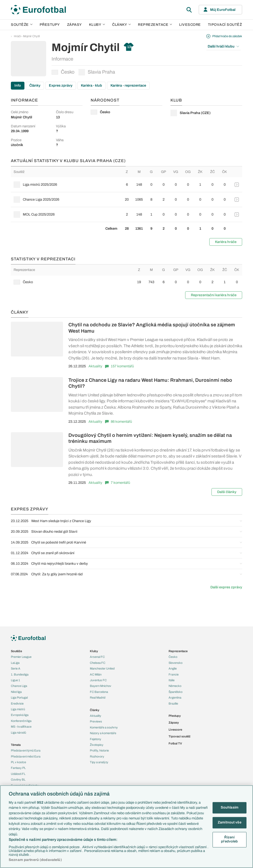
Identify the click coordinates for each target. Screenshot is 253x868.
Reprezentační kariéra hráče (214, 295)
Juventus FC (98, 680)
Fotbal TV (175, 743)
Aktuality (95, 366)
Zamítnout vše (230, 822)
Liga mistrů (18, 709)
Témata (16, 745)
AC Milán (96, 674)
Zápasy (75, 25)
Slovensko (175, 663)
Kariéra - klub (91, 86)
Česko (63, 72)
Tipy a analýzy (99, 762)
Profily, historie (99, 750)
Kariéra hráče (226, 242)
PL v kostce (18, 762)
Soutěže (22, 25)
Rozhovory (97, 756)
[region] (126, 827)
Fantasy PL (18, 768)
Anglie (173, 668)
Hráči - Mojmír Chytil (27, 36)
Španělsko (175, 692)
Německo (175, 686)
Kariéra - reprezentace (128, 86)
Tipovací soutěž (225, 25)
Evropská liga (20, 715)
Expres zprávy (61, 86)
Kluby (97, 25)
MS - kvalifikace (21, 727)
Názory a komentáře (103, 733)
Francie (174, 674)
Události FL (18, 774)
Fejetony (96, 739)
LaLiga (15, 663)
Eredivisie (17, 703)
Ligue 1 (15, 680)
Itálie (172, 680)
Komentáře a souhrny (104, 727)
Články (35, 86)
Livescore (190, 25)
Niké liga (16, 692)
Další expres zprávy (226, 587)
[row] (126, 185)
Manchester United (102, 668)
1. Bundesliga (20, 674)
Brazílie (173, 703)
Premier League (21, 657)
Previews (96, 721)
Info (18, 86)
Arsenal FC (97, 657)
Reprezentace (155, 25)
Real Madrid (98, 697)
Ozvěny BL (18, 779)
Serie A (16, 668)
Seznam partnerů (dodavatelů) (35, 860)
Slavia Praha (97, 72)
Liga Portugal (19, 697)
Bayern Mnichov (101, 686)
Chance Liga (19, 686)
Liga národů (18, 733)
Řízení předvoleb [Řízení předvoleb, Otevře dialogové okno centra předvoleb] (229, 839)
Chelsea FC (98, 663)
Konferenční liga (21, 721)
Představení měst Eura (26, 756)
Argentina (175, 697)
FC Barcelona (99, 692)
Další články (227, 492)
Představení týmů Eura (26, 750)
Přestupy (50, 25)
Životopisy (97, 745)
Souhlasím (230, 808)
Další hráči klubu (223, 46)
